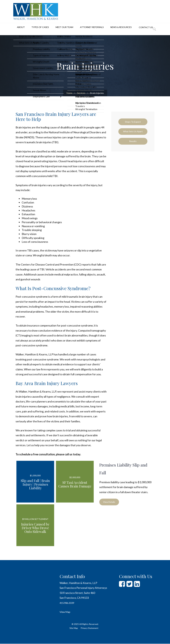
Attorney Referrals (86, 29)
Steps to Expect (133, 122)
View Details (110, 502)
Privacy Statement (90, 628)
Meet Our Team (59, 29)
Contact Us (139, 30)
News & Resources (114, 29)
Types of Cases (35, 29)
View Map (66, 612)
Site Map (74, 628)
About (17, 29)
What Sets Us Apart (133, 134)
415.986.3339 (68, 603)
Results (133, 146)
